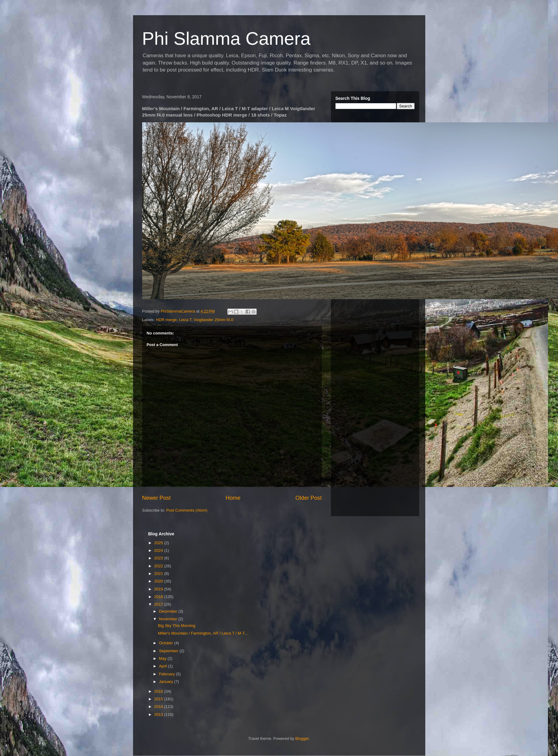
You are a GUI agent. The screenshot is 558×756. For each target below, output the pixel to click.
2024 (159, 550)
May (163, 658)
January (167, 682)
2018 (159, 597)
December (169, 611)
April (163, 666)
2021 (159, 574)
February (167, 674)
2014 (159, 707)
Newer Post (156, 498)
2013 (159, 714)
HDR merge (166, 320)
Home (233, 498)
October (167, 643)
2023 (159, 558)
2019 (159, 589)
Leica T (185, 320)
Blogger (302, 738)
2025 (159, 543)
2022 (159, 566)
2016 (159, 691)
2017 (159, 604)
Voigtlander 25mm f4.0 (213, 320)
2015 (159, 699)
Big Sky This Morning (177, 626)
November (169, 619)
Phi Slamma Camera (226, 38)
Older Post (309, 498)
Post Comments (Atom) (187, 510)
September (169, 651)
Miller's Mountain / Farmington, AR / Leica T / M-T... (203, 633)
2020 (159, 581)
